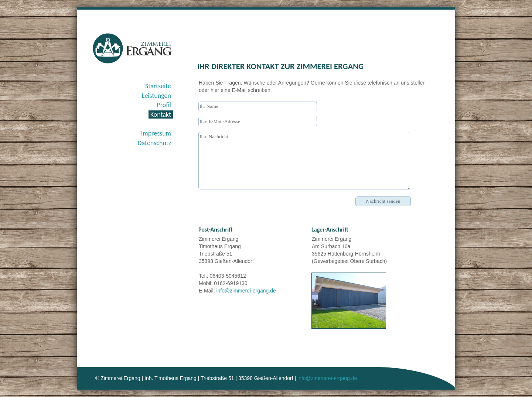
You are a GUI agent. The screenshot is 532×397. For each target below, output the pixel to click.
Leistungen (156, 96)
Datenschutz (154, 143)
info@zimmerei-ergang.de (246, 291)
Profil (164, 105)
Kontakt (161, 114)
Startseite (158, 86)
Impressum (156, 133)
